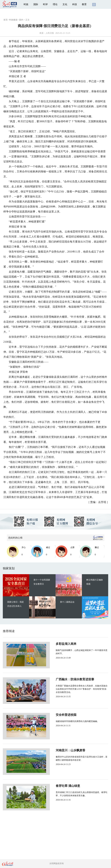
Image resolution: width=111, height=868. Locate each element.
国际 (36, 4)
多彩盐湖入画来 (56, 644)
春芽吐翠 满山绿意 (58, 786)
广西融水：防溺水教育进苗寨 (65, 679)
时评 (45, 4)
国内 (21, 20)
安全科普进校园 (56, 715)
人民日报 (50, 33)
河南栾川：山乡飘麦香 (61, 750)
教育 (84, 4)
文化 (65, 4)
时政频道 (13, 20)
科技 (75, 4)
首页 (5, 20)
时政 (26, 4)
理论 (55, 4)
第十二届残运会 (67, 602)
